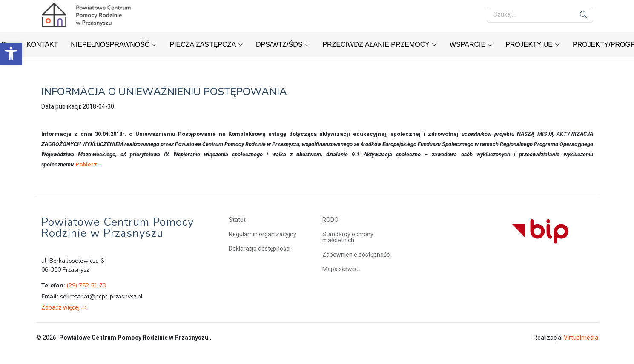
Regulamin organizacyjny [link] (262, 234)
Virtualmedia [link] (581, 338)
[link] (11, 54)
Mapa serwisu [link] (341, 269)
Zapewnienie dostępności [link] (357, 255)
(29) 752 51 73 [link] (86, 285)
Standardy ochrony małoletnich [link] (348, 237)
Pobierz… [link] (88, 165)
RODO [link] (330, 220)
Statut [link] (237, 220)
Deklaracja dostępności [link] (260, 249)
